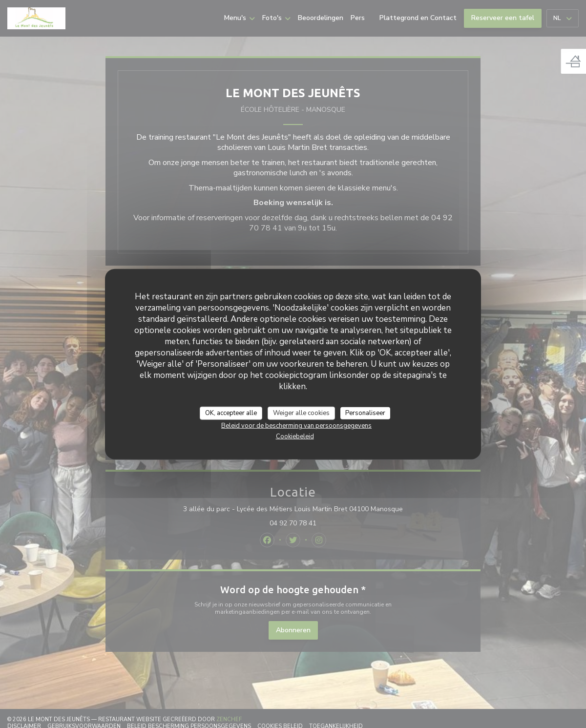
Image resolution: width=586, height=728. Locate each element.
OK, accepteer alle (231, 413)
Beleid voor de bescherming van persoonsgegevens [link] (296, 426)
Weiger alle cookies (301, 413)
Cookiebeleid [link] (295, 437)
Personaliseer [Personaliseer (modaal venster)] (365, 413)
